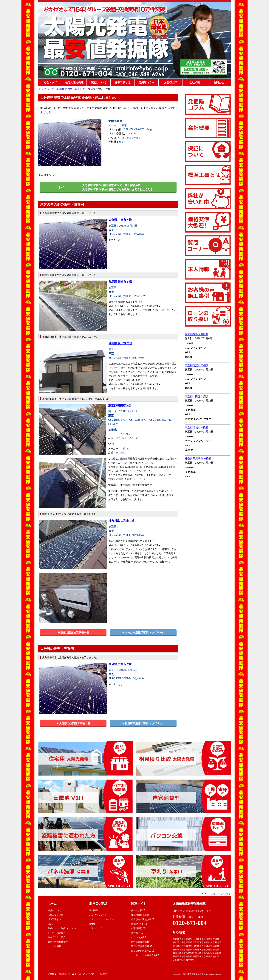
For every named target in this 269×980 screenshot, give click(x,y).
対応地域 (179, 932)
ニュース (77, 974)
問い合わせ (64, 974)
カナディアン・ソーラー (102, 919)
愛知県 (176, 950)
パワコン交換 (139, 937)
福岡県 (196, 956)
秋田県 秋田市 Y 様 (120, 343)
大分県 (176, 960)
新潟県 (218, 942)
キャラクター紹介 (57, 937)
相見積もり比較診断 (143, 919)
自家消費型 (138, 928)
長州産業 (94, 910)
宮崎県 (183, 960)
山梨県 (196, 946)
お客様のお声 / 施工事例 (71, 89)
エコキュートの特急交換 (145, 955)
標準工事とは (123, 83)
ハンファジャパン (98, 915)
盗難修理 (137, 933)
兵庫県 (209, 950)
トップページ (46, 89)
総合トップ (50, 83)
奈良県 (216, 950)
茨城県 (216, 939)
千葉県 (196, 942)
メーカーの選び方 (57, 933)
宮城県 (189, 939)
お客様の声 (171, 83)
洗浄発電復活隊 (140, 942)
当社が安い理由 (55, 915)
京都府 (196, 950)
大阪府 (203, 950)
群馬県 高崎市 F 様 (120, 282)
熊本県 (216, 956)
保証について (98, 83)
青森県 (176, 939)
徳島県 (218, 953)
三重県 (183, 950)
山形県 (203, 939)
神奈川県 (210, 942)
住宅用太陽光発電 (140, 915)
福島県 (209, 939)
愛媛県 (183, 956)
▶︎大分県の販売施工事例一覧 (73, 723)
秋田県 (196, 939)
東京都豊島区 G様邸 (197, 334)
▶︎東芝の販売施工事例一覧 (73, 633)
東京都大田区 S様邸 (196, 397)
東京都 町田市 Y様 (120, 405)
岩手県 (183, 939)
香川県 (176, 956)
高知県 (189, 956)
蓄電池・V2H (139, 924)
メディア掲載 (54, 946)
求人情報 (103, 974)
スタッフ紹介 (90, 974)
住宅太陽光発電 (74, 83)
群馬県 (183, 942)
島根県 (191, 953)
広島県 (205, 953)
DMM (92, 924)
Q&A (50, 924)
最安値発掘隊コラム (143, 951)
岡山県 (198, 953)
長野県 (203, 946)
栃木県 (176, 942)
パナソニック (96, 928)
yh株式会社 (138, 910)
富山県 (176, 946)
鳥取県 (185, 953)
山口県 (211, 953)
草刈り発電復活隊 (142, 946)
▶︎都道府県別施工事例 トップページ (143, 723)
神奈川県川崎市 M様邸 (198, 459)
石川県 (183, 946)
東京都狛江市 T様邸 (196, 366)
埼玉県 (189, 942)
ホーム (52, 904)
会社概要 (195, 83)
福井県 (189, 946)
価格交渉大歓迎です (58, 942)
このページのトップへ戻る (215, 894)
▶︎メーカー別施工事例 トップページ (143, 633)
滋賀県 (189, 950)
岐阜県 (209, 946)
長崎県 (209, 956)
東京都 (203, 942)
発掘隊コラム (146, 83)
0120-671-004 (190, 923)
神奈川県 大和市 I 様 (121, 521)
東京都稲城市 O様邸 (197, 428)
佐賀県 (203, 956)
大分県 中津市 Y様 (120, 220)
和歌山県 (177, 953)
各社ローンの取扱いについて (62, 928)
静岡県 (216, 946)
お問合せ (219, 83)
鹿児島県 (190, 960)
